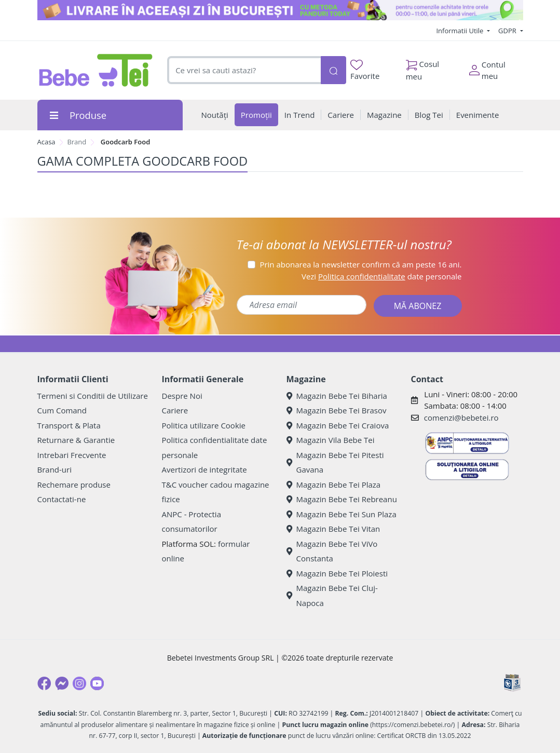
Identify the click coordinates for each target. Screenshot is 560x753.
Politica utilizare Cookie (204, 425)
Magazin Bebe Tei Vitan (333, 529)
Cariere (175, 410)
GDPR (508, 31)
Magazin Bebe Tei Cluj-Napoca (332, 595)
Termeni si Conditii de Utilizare (93, 396)
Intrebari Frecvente (72, 455)
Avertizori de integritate (204, 469)
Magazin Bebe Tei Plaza (334, 485)
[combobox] (244, 70)
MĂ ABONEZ (418, 306)
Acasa (46, 142)
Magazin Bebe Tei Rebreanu (342, 499)
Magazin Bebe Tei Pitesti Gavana (335, 462)
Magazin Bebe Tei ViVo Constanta (332, 551)
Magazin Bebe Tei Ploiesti (337, 573)
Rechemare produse (74, 485)
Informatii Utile (460, 31)
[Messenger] (62, 683)
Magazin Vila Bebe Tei (331, 440)
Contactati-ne (62, 499)
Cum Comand (62, 410)
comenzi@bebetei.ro (461, 418)
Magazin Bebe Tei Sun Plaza (342, 514)
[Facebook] (44, 683)
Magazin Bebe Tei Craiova (338, 425)
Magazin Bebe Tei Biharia (337, 396)
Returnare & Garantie (76, 440)
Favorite (365, 70)
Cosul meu (423, 68)
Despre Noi (182, 396)
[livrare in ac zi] (280, 10)
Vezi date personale (382, 276)
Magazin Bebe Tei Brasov (337, 410)
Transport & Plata (69, 425)
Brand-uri (54, 469)
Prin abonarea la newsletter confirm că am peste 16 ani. (360, 264)
